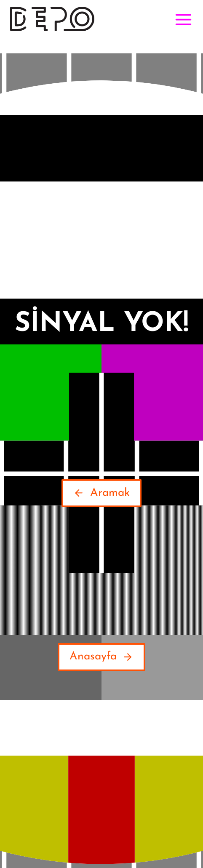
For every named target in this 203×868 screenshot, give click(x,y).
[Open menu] (182, 19)
